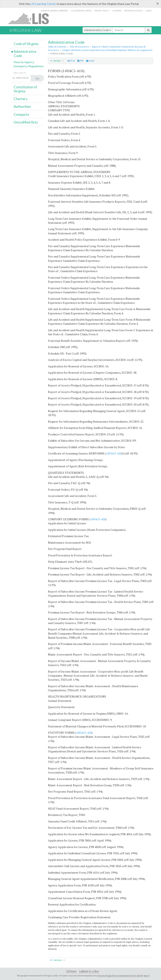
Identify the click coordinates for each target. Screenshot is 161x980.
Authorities (22, 107)
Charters (21, 99)
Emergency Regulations (29, 66)
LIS (31, 19)
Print (71, 61)
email (90, 61)
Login (149, 11)
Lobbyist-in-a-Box (89, 971)
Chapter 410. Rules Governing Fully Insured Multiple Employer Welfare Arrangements (107, 50)
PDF (81, 61)
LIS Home (71, 971)
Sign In (147, 976)
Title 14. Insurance (79, 47)
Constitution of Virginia (25, 89)
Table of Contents (57, 47)
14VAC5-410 (114, 453)
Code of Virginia (26, 44)
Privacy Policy (102, 11)
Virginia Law (26, 30)
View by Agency (24, 62)
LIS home (117, 11)
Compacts (21, 114)
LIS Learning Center (43, 4)
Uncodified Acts (26, 122)
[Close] (158, 3)
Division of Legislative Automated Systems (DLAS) (120, 976)
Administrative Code (98, 30)
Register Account (133, 11)
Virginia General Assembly (54, 11)
